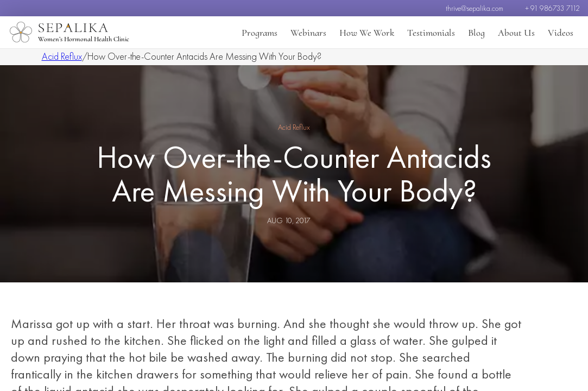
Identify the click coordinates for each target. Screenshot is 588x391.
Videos (561, 33)
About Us (516, 33)
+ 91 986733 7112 (552, 8)
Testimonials (431, 33)
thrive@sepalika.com (475, 8)
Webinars (308, 33)
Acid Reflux (62, 56)
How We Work (367, 33)
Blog (476, 33)
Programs (260, 33)
